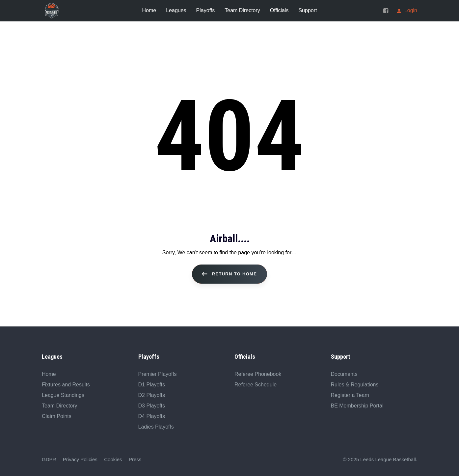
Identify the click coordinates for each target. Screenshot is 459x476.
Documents (344, 374)
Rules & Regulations (355, 385)
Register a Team (350, 395)
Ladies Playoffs (156, 427)
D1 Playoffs (152, 385)
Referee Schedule (256, 385)
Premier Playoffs (158, 374)
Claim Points (57, 416)
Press (135, 459)
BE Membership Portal (357, 406)
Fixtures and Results (66, 385)
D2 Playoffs (152, 395)
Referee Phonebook (258, 374)
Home (49, 374)
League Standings (63, 395)
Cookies (113, 459)
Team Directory (60, 406)
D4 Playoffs (152, 416)
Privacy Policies (80, 459)
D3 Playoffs (152, 406)
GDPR (49, 459)
